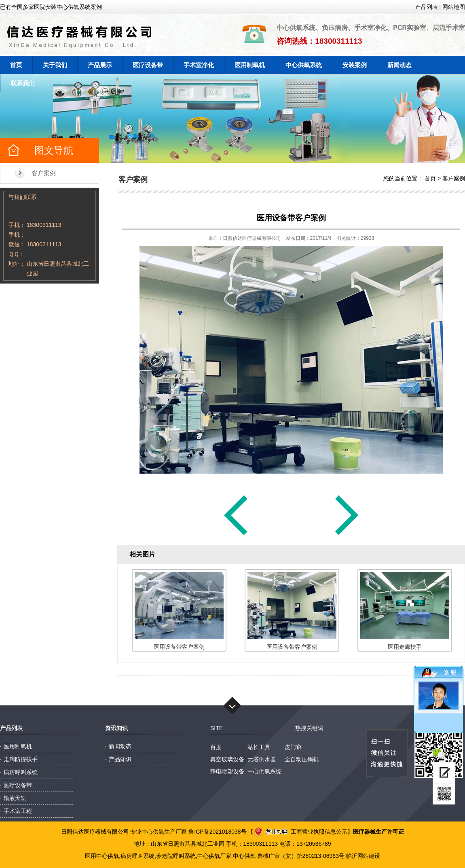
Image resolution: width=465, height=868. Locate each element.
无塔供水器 (262, 759)
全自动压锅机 (302, 759)
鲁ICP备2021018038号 (217, 832)
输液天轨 (15, 798)
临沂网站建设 (363, 856)
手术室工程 (18, 811)
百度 (216, 747)
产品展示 (100, 65)
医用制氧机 (250, 65)
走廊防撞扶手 (21, 759)
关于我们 (55, 65)
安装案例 (355, 65)
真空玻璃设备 (227, 759)
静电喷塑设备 (227, 771)
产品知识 (120, 759)
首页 (16, 65)
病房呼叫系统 (21, 772)
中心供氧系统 (304, 65)
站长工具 (259, 747)
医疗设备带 (148, 65)
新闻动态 (399, 65)
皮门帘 (293, 747)
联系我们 (23, 83)
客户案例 (44, 173)
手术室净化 (199, 65)
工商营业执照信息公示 (300, 832)
